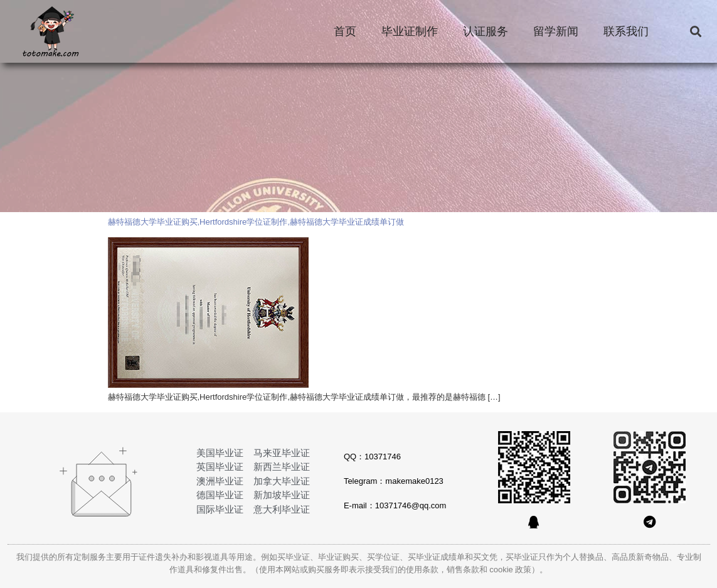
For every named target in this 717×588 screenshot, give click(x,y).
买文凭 (485, 557)
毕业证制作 (410, 31)
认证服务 (486, 31)
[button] (695, 32)
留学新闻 (556, 31)
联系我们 (626, 31)
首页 (345, 31)
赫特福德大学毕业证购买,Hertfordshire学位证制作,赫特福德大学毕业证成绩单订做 (256, 222)
